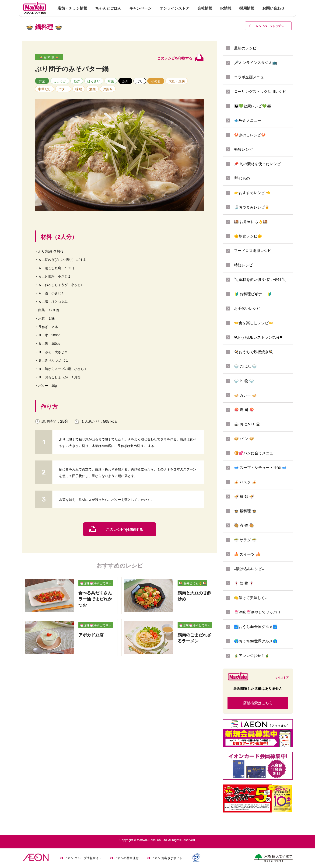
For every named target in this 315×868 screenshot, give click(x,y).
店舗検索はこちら (258, 703)
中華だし (45, 89)
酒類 (92, 89)
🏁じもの (242, 178)
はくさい (94, 81)
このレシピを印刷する (124, 530)
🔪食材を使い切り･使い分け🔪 (260, 280)
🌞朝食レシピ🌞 (248, 236)
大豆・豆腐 (177, 81)
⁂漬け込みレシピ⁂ (249, 569)
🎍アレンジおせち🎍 (252, 656)
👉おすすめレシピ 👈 (252, 193)
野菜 (42, 81)
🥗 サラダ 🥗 (245, 540)
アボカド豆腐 (91, 635)
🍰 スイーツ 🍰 (247, 554)
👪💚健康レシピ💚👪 (253, 106)
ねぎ (77, 81)
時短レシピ (243, 265)
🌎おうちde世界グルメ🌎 (256, 641)
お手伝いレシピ (247, 309)
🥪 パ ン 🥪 (244, 439)
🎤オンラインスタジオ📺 (255, 63)
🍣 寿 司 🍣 (244, 410)
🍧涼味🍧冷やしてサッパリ (96, 584)
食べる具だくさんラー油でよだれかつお (95, 599)
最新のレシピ (245, 48)
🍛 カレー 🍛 (245, 395)
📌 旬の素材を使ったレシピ (257, 164)
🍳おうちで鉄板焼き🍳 (254, 352)
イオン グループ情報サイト (83, 858)
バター (63, 89)
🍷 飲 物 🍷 (244, 583)
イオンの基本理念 (126, 858)
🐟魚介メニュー (248, 120)
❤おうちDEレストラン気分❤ (258, 337)
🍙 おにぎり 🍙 (247, 424)
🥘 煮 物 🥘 (244, 525)
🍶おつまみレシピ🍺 (252, 207)
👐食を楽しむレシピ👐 (254, 323)
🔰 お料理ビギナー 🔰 (253, 294)
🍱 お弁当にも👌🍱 (192, 583)
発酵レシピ (243, 149)
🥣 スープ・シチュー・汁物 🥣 (260, 468)
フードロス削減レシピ (253, 251)
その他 (156, 81)
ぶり (140, 81)
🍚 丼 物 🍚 (244, 381)
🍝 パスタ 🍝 (245, 482)
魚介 (125, 81)
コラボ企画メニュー (251, 77)
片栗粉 (108, 89)
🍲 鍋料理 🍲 (49, 57)
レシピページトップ (270, 26)
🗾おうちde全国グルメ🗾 (256, 627)
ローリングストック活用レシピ (260, 92)
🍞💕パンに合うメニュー (255, 453)
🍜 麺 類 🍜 (244, 497)
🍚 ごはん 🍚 (245, 366)
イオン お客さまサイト (167, 858)
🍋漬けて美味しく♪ (250, 598)
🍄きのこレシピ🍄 (250, 135)
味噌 (79, 89)
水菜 (111, 81)
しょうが (60, 81)
